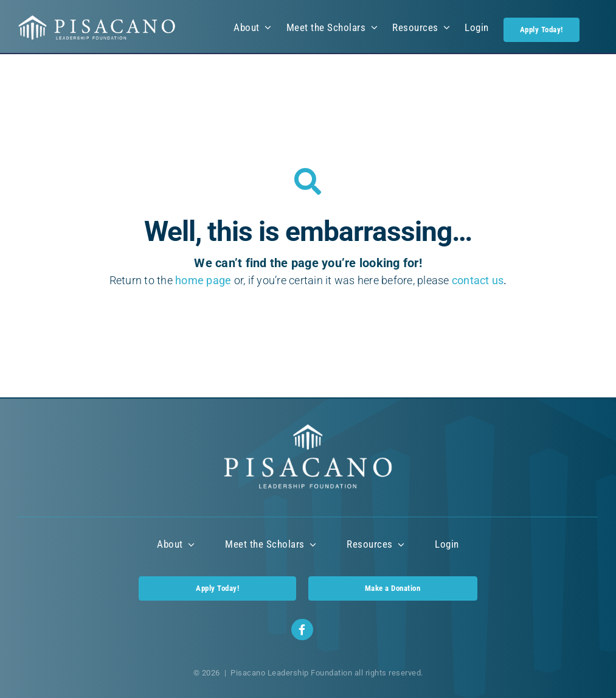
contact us (478, 280)
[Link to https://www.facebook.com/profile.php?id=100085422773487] (302, 630)
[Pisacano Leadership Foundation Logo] (97, 20)
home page (203, 280)
